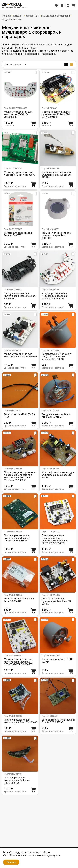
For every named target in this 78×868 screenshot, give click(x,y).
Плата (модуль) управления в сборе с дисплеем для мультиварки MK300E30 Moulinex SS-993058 (20, 476)
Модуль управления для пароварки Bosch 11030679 (19, 174)
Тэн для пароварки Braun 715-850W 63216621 (56, 416)
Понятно (11, 862)
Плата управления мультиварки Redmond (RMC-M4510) (17, 780)
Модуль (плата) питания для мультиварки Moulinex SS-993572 (58, 475)
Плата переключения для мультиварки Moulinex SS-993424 (56, 175)
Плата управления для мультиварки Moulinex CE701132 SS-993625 (17, 538)
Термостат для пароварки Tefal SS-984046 (19, 600)
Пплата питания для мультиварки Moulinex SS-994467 (56, 601)
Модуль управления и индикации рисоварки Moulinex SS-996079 (55, 296)
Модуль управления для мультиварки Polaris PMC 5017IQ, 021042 (56, 114)
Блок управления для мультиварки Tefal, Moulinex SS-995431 (20, 296)
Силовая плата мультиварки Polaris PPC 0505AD (58, 721)
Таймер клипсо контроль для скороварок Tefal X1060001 (56, 235)
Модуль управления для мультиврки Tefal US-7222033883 (18, 114)
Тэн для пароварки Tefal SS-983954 (58, 660)
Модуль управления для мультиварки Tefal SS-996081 (21, 355)
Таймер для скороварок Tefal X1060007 (18, 234)
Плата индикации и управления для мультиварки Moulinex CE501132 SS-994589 (54, 539)
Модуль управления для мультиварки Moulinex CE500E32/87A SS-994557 (18, 662)
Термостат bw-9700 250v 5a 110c (19, 416)
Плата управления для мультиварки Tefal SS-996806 (21, 721)
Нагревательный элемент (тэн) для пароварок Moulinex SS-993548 (56, 357)
